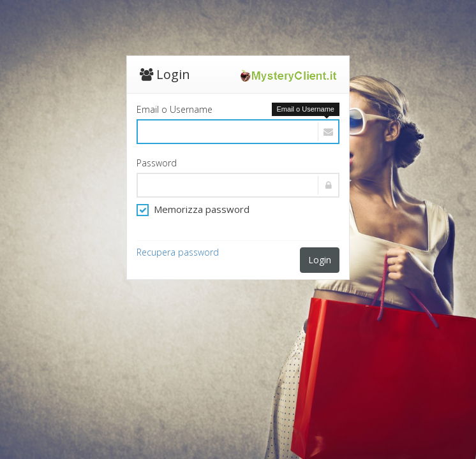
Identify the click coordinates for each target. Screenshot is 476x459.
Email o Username (175, 109)
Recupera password (178, 252)
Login (320, 260)
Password (157, 163)
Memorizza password (193, 209)
